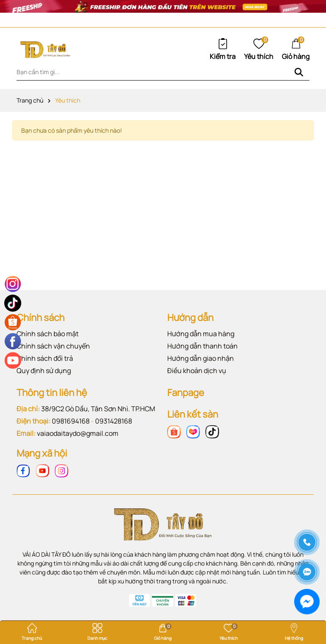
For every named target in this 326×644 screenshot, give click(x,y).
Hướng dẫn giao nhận (201, 358)
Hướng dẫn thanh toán (202, 346)
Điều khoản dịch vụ (197, 371)
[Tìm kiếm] (299, 72)
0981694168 (71, 421)
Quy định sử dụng (44, 371)
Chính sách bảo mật (48, 334)
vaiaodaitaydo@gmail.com (78, 433)
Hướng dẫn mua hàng (201, 334)
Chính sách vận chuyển (53, 346)
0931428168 (114, 421)
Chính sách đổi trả (45, 358)
